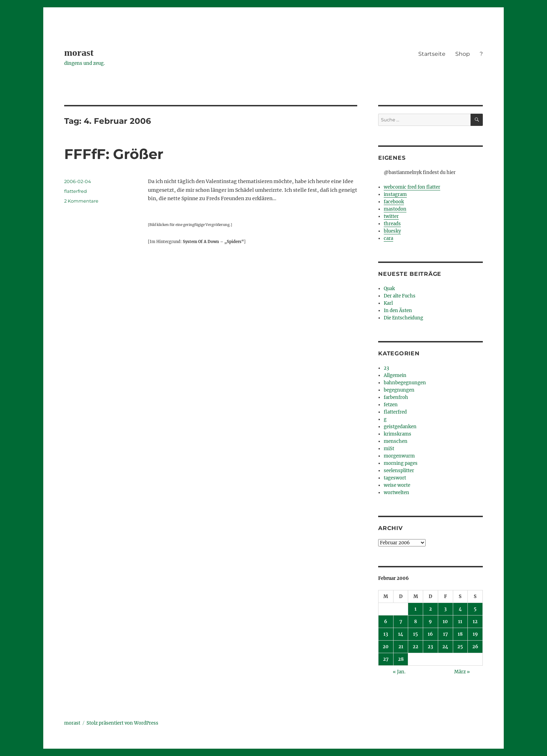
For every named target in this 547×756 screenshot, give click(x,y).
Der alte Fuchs (400, 296)
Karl (388, 303)
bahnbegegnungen (405, 383)
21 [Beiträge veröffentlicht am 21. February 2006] (401, 647)
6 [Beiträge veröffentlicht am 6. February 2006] (386, 622)
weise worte (397, 485)
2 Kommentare (81, 201)
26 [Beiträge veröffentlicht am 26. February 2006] (475, 647)
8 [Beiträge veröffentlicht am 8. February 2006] (415, 622)
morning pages (401, 463)
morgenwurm (399, 456)
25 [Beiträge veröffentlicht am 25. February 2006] (460, 647)
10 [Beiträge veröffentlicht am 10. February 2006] (445, 622)
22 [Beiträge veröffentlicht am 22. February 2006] (415, 647)
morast (79, 52)
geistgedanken (400, 427)
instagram (395, 194)
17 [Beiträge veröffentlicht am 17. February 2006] (445, 634)
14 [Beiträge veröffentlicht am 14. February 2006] (401, 634)
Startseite (432, 54)
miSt (389, 449)
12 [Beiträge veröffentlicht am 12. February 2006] (475, 622)
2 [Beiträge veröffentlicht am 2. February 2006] (430, 609)
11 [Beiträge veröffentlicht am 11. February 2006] (460, 622)
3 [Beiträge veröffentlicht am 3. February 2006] (445, 609)
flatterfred (76, 191)
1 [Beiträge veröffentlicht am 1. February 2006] (415, 609)
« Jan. (399, 672)
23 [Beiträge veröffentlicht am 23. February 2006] (430, 647)
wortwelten (396, 493)
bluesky (392, 231)
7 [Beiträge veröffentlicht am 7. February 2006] (401, 622)
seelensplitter (399, 471)
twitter (391, 216)
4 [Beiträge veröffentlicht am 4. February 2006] (460, 609)
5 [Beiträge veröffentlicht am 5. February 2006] (475, 609)
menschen (396, 441)
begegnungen (399, 390)
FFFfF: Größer (114, 154)
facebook (394, 202)
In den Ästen (398, 311)
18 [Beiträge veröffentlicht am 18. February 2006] (460, 634)
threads (392, 224)
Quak (389, 289)
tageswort (395, 478)
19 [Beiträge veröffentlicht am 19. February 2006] (475, 634)
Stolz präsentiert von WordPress (122, 723)
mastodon (395, 209)
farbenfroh (396, 397)
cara (388, 238)
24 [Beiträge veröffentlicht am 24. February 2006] (445, 647)
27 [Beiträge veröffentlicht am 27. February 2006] (386, 659)
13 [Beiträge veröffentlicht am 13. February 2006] (386, 634)
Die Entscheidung (403, 318)
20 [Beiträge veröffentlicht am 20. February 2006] (386, 647)
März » (462, 672)
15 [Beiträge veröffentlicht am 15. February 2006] (415, 634)
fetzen (391, 405)
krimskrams (398, 434)
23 (386, 368)
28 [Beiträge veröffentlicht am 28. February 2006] (401, 659)
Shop (463, 54)
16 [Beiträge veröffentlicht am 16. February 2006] (430, 634)
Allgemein (395, 375)
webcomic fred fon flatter (412, 187)
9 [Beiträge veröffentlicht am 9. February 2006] (430, 622)
